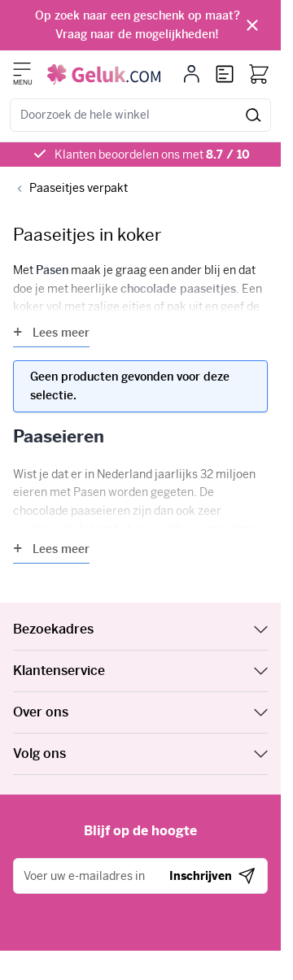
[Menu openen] (22, 69)
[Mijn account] (192, 74)
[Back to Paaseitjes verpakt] (70, 188)
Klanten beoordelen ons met (152, 155)
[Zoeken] (254, 115)
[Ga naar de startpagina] (104, 74)
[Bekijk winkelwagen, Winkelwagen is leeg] (259, 74)
